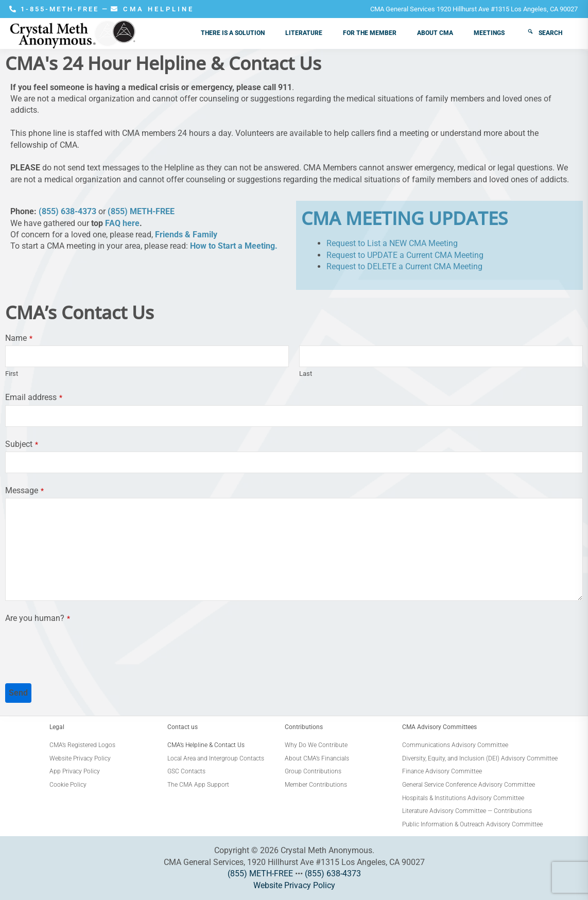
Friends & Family (186, 235)
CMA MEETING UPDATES (404, 218)
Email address (34, 397)
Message (24, 490)
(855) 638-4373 (67, 211)
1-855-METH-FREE (56, 9)
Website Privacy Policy (294, 885)
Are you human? (38, 618)
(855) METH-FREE (141, 211)
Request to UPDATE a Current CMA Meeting (405, 255)
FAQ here (122, 223)
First (12, 374)
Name (19, 338)
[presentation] (83, 646)
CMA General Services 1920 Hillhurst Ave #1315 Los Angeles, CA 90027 (474, 9)
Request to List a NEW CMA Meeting (392, 243)
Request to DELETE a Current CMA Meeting (404, 266)
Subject (22, 444)
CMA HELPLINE (152, 9)
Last (306, 374)
